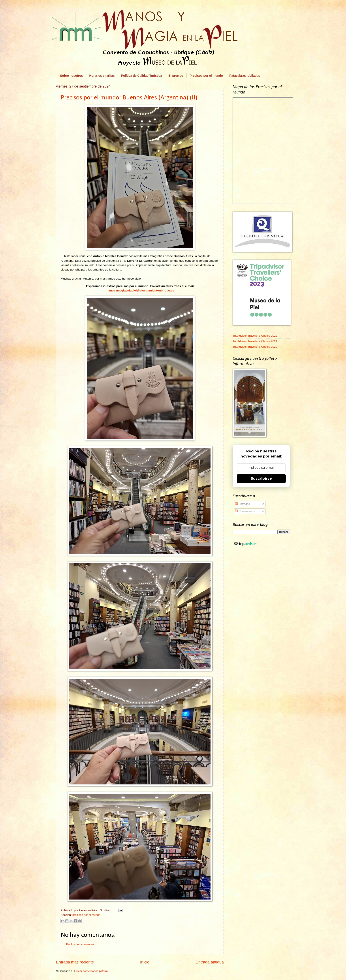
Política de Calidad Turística (142, 76)
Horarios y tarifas (102, 76)
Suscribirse (261, 479)
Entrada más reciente (75, 962)
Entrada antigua (210, 962)
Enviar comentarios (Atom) (91, 971)
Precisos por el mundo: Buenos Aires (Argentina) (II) (129, 98)
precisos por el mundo (86, 915)
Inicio (145, 962)
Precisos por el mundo (206, 76)
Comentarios (245, 511)
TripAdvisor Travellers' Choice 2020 (255, 347)
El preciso (176, 76)
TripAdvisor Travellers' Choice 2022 (255, 336)
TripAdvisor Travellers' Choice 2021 (255, 341)
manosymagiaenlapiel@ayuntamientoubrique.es (140, 290)
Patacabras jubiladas (245, 76)
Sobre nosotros (71, 76)
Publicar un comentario (81, 944)
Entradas (242, 504)
